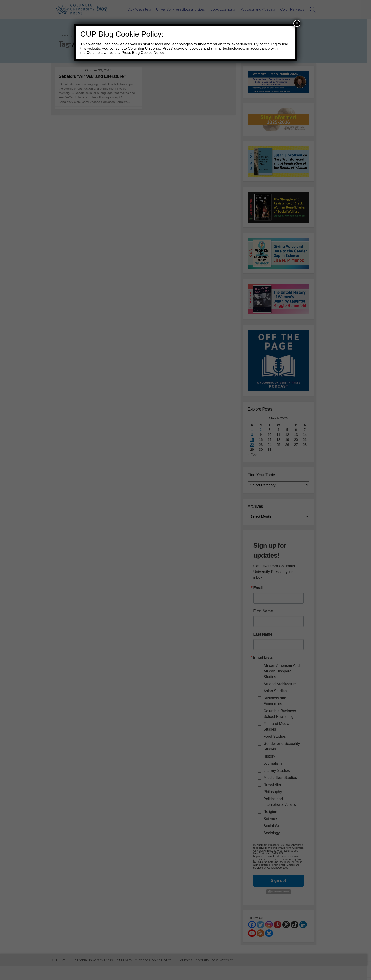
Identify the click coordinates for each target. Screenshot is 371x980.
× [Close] (297, 23)
